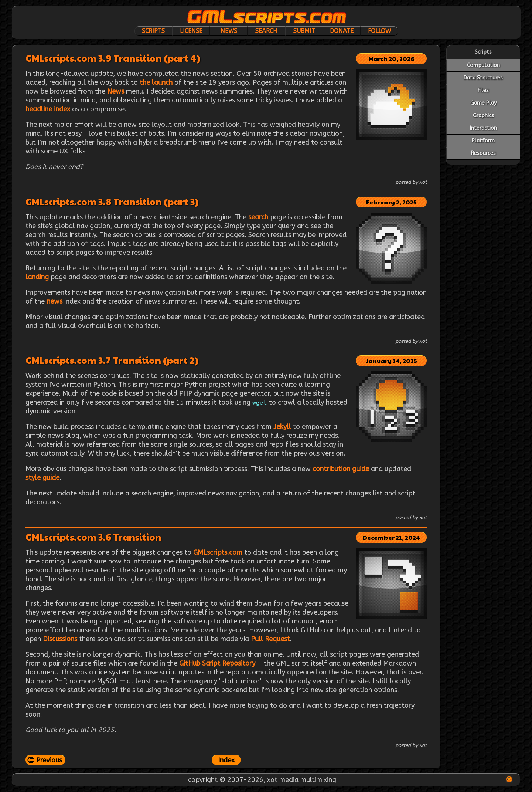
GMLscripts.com (218, 552)
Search (266, 31)
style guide (42, 478)
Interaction (483, 128)
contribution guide (341, 469)
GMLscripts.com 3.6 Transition (93, 537)
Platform (483, 141)
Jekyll (282, 427)
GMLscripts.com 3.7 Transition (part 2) (112, 360)
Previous (49, 760)
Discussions (60, 639)
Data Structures (483, 78)
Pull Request (270, 639)
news (54, 301)
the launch (156, 82)
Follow (379, 31)
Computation (483, 65)
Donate (342, 31)
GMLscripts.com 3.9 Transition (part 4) (113, 58)
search (258, 217)
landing (37, 277)
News (229, 31)
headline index (48, 109)
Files (483, 90)
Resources (483, 153)
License (191, 31)
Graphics (483, 116)
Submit (304, 31)
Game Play (483, 103)
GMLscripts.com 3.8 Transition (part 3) (112, 201)
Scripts (153, 31)
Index (226, 760)
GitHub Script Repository (217, 663)
